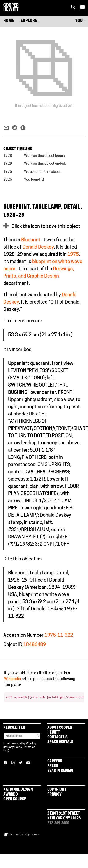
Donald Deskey (38, 247)
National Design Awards (18, 792)
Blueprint (31, 240)
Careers (55, 761)
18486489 (35, 645)
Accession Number (23, 636)
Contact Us (57, 737)
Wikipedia (12, 679)
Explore (30, 21)
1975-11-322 (59, 636)
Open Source (15, 799)
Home (9, 21)
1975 (73, 255)
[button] (83, 8)
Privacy (54, 795)
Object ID (13, 645)
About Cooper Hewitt (60, 730)
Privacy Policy (13, 747)
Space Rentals (60, 742)
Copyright (57, 790)
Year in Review (60, 771)
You (80, 21)
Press (53, 766)
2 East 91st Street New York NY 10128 (64, 816)
